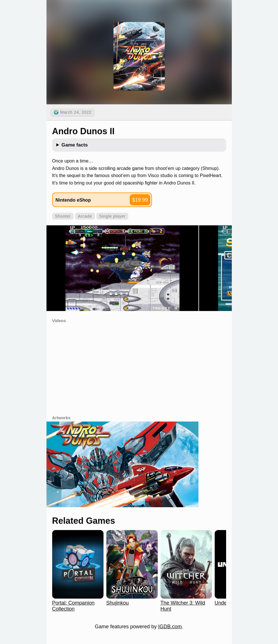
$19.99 (140, 200)
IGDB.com (170, 627)
